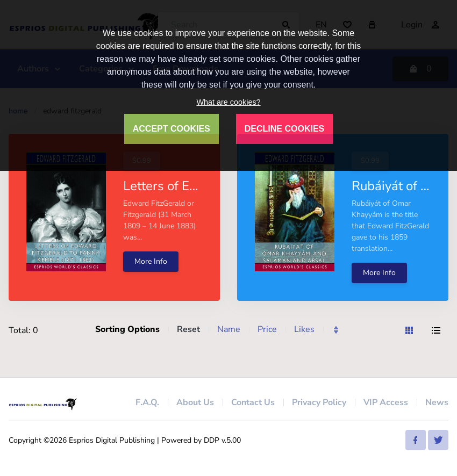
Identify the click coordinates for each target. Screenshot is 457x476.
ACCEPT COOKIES (172, 129)
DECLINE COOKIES (284, 129)
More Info (151, 261)
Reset (188, 329)
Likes (304, 329)
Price (267, 329)
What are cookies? (228, 102)
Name (229, 329)
